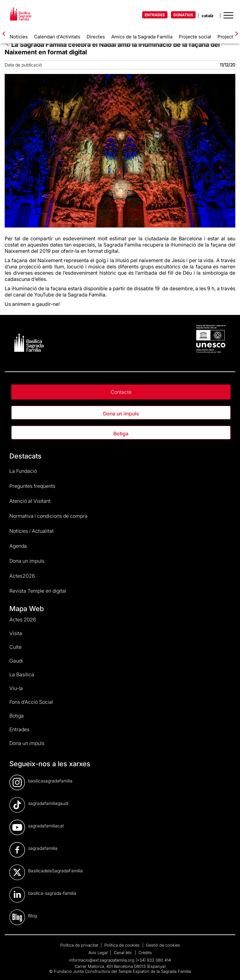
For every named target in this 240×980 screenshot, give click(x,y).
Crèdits (145, 953)
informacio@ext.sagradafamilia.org (102, 960)
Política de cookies (123, 945)
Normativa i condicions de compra (48, 516)
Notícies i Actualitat (32, 531)
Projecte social (195, 37)
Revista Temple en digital (38, 591)
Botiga (121, 434)
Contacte (121, 392)
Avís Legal (99, 953)
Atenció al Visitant (30, 501)
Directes (96, 37)
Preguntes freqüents (32, 486)
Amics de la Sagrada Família (142, 37)
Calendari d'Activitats (57, 37)
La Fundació (23, 471)
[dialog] (228, 968)
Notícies (19, 37)
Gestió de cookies (163, 945)
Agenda (18, 546)
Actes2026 (22, 576)
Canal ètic (124, 953)
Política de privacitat (80, 945)
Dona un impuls (121, 414)
